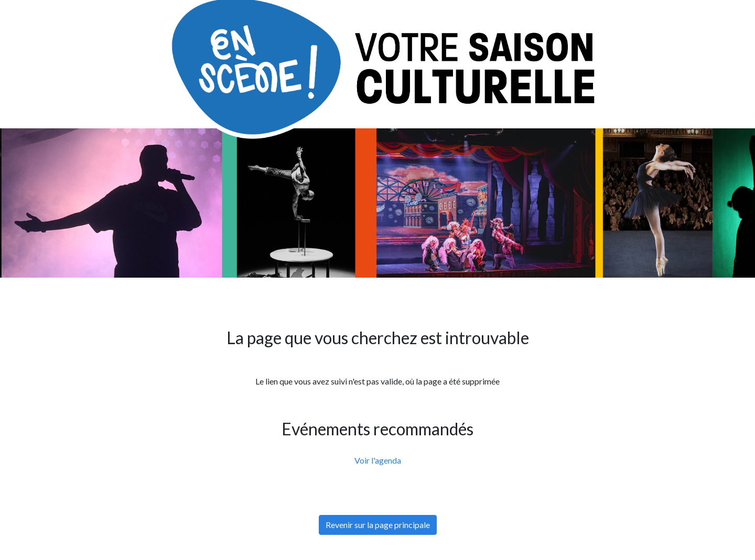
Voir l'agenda (378, 460)
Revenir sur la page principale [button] (378, 525)
